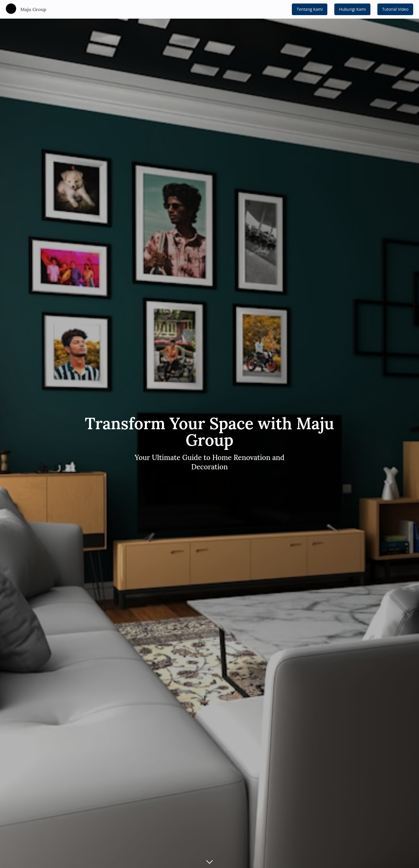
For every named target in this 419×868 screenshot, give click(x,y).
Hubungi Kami (352, 9)
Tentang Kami (310, 9)
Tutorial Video (395, 9)
